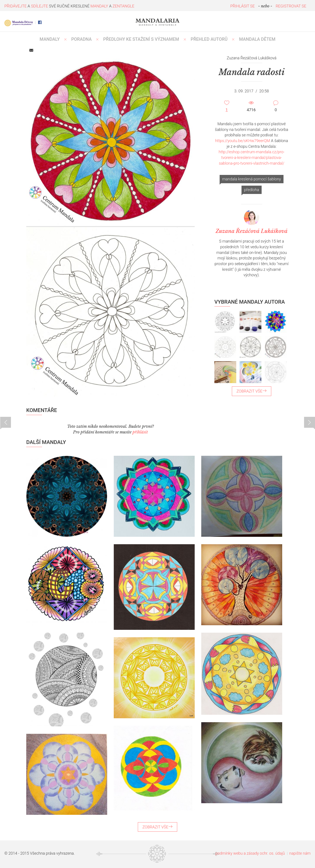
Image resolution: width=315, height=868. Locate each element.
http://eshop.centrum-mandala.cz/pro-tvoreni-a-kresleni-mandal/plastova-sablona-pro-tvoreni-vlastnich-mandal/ (252, 157)
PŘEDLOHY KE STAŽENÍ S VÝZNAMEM (141, 39)
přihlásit (140, 432)
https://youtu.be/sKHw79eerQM (242, 141)
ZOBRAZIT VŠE (252, 391)
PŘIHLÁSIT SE (243, 6)
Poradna (81, 39)
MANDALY (50, 39)
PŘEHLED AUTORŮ (209, 39)
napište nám (300, 853)
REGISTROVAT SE (291, 6)
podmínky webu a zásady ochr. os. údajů (250, 853)
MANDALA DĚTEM (257, 39)
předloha (252, 190)
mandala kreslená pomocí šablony (252, 179)
